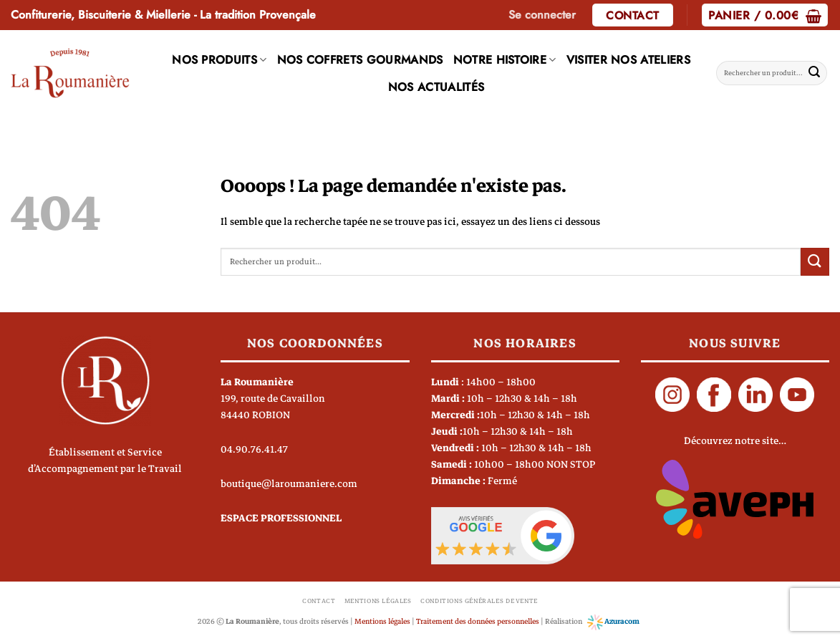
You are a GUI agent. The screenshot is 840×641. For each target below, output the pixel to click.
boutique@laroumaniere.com (289, 484)
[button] (542, 15)
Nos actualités (436, 87)
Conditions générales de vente (479, 601)
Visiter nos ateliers (628, 60)
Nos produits (219, 60)
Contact (319, 601)
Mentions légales (378, 601)
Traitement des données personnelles (478, 621)
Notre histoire (505, 60)
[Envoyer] (814, 73)
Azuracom (613, 621)
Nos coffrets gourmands (360, 60)
